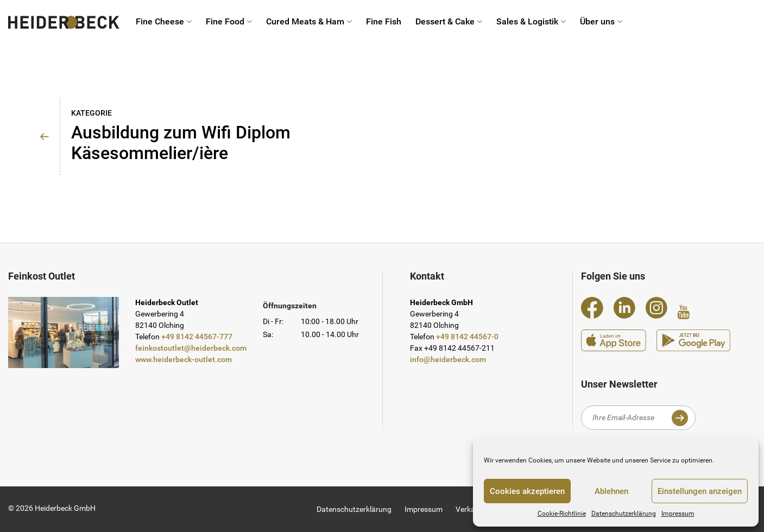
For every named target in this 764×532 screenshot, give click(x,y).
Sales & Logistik (531, 22)
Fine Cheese (164, 22)
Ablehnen (611, 491)
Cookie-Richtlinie (562, 514)
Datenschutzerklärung (624, 514)
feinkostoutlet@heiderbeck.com (191, 348)
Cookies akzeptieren (527, 491)
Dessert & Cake (449, 22)
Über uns (601, 22)
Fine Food (229, 22)
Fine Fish (384, 22)
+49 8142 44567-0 (467, 337)
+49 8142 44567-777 (197, 337)
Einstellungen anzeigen (700, 491)
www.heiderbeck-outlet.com (184, 359)
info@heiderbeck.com (448, 359)
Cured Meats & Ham (309, 22)
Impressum (678, 514)
